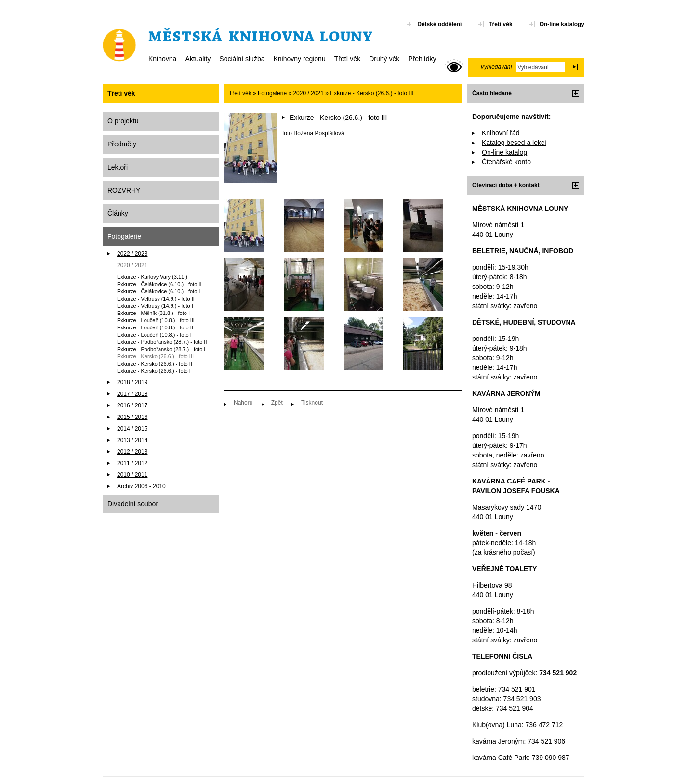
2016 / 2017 (132, 405)
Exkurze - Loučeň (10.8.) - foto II (155, 327)
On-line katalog (504, 152)
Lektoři (118, 167)
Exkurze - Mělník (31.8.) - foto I (153, 313)
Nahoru (243, 403)
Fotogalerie (124, 236)
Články (118, 213)
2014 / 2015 (132, 429)
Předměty (122, 144)
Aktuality (198, 59)
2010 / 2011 (132, 475)
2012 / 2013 (132, 452)
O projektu (123, 121)
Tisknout (312, 403)
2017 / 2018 (132, 394)
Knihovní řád (501, 133)
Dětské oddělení (439, 24)
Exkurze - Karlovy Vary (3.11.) (152, 277)
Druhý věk (384, 59)
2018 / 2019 (132, 382)
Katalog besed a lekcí (514, 143)
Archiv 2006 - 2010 (141, 486)
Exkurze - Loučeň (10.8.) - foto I (154, 335)
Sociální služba (242, 59)
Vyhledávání (496, 67)
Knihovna (162, 59)
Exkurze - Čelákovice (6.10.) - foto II (159, 284)
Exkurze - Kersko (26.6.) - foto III (155, 356)
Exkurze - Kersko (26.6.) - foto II (155, 364)
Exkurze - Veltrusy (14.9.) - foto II (156, 299)
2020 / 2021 (132, 265)
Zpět (277, 403)
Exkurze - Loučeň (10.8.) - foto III (156, 320)
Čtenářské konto (506, 162)
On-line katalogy (562, 24)
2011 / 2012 (132, 463)
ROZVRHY (124, 190)
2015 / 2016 (132, 417)
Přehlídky (422, 59)
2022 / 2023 (132, 254)
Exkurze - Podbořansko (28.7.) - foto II (162, 342)
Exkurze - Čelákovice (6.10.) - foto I (159, 291)
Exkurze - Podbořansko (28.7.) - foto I (161, 349)
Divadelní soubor (133, 504)
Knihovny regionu (299, 59)
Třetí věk (347, 59)
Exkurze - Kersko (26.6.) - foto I (154, 371)
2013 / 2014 (132, 440)
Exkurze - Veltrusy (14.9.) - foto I (155, 306)
